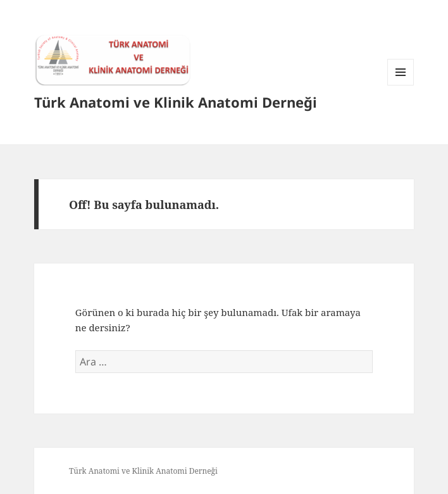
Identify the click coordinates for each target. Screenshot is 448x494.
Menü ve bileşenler (401, 85)
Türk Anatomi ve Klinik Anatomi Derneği (176, 102)
